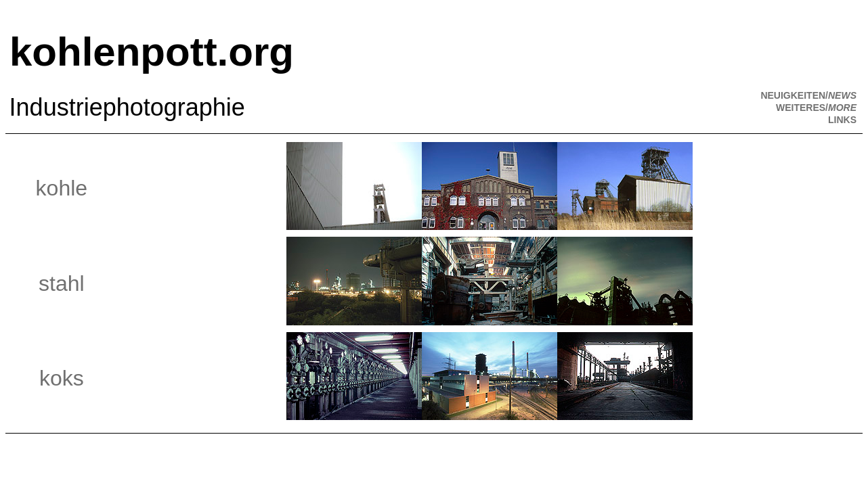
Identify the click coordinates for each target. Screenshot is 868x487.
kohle (62, 188)
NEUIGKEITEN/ (808, 95)
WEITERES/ (816, 108)
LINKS (842, 120)
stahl (62, 283)
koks (62, 378)
